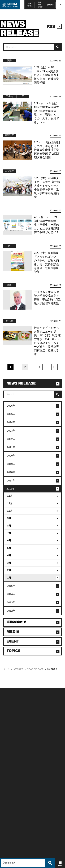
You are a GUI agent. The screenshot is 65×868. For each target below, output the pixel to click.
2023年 (11, 431)
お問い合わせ (8, 734)
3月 (9, 563)
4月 (9, 555)
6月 (9, 540)
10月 (10, 511)
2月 (9, 570)
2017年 (11, 481)
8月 (9, 526)
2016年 (11, 489)
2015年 (11, 586)
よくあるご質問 (9, 748)
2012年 (11, 611)
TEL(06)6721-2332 (10, 797)
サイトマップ (38, 739)
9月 (9, 518)
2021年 (11, 447)
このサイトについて (40, 729)
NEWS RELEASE (35, 669)
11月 (10, 503)
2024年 (11, 422)
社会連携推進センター (12, 776)
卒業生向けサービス (11, 767)
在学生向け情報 (9, 757)
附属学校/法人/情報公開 (12, 729)
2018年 (11, 472)
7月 (9, 533)
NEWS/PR (18, 669)
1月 (9, 578)
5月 (9, 548)
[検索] (23, 682)
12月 (10, 496)
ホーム (7, 669)
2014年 (11, 594)
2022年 (11, 439)
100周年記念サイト (10, 753)
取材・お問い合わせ (40, 5)
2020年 (11, 456)
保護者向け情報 (9, 762)
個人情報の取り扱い (40, 734)
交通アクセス (30, 5)
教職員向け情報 (9, 771)
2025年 (11, 414)
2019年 (11, 464)
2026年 (11, 406)
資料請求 (50, 5)
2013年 (11, 602)
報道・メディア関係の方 (12, 739)
